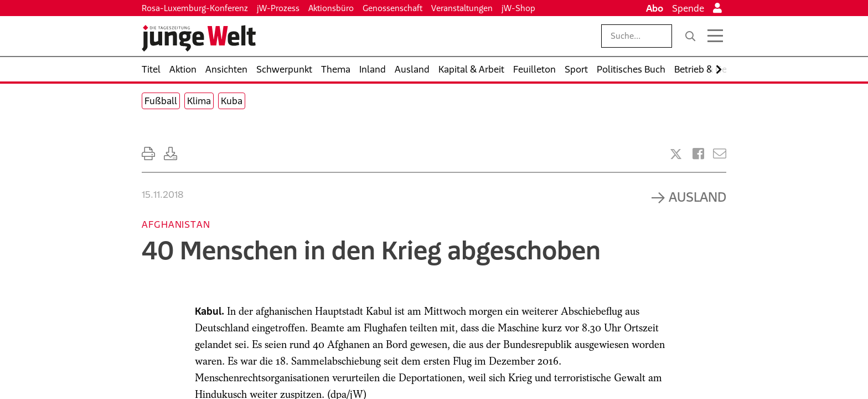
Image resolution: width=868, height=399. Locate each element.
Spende (688, 8)
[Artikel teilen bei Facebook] (698, 154)
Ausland (697, 197)
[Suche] (690, 36)
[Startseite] (199, 38)
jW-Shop (518, 8)
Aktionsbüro (331, 8)
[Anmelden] (717, 8)
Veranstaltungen (462, 8)
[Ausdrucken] (148, 154)
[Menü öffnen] (715, 36)
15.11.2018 (162, 195)
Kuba (232, 101)
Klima (199, 101)
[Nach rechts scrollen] (719, 70)
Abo (655, 8)
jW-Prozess (278, 8)
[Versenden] (720, 154)
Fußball (161, 101)
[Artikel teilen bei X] (676, 154)
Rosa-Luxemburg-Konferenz (195, 8)
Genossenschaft (392, 8)
